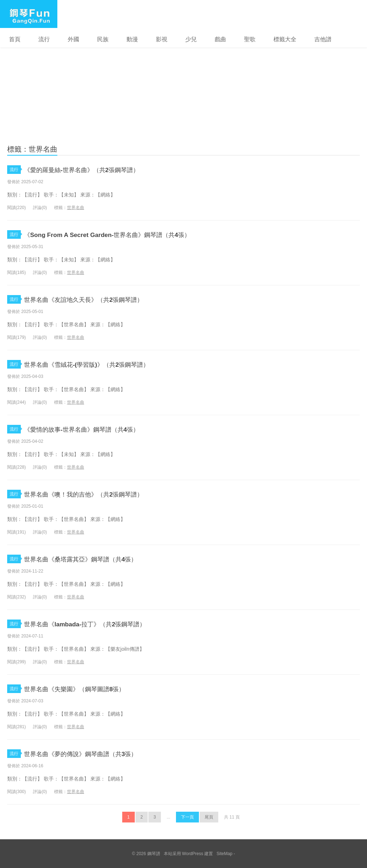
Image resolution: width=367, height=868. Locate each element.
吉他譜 (323, 39)
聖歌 (250, 39)
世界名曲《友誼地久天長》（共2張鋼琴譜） (101, 299)
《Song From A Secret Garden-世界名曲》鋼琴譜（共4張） (128, 234)
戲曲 (220, 39)
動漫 (132, 39)
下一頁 (187, 817)
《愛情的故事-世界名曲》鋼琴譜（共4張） (99, 429)
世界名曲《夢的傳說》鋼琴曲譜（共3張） (97, 753)
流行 (44, 39)
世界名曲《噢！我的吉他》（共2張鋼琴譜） (101, 494)
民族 (103, 39)
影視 (162, 39)
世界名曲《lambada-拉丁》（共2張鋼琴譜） (102, 624)
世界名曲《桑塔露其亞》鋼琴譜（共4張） (97, 559)
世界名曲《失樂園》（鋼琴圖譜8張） (89, 689)
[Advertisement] (183, 85)
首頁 (15, 39)
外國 (73, 39)
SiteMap (224, 854)
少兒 (191, 39)
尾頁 (209, 817)
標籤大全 (285, 39)
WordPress (193, 854)
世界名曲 (76, 208)
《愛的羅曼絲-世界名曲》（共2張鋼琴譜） (99, 169)
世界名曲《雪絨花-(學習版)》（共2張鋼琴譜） (105, 364)
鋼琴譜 (29, 14)
